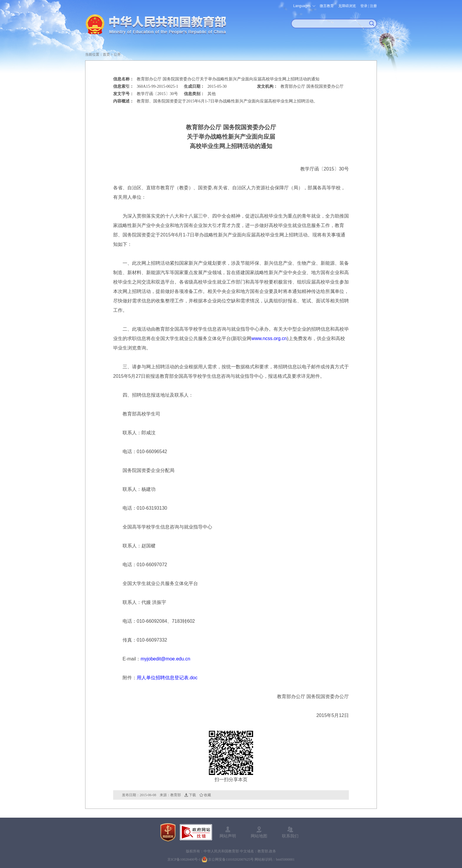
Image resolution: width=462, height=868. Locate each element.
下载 (192, 795)
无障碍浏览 (347, 6)
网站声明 (228, 836)
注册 (373, 6)
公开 (117, 54)
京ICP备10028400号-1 (184, 859)
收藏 (207, 795)
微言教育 (327, 6)
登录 (364, 6)
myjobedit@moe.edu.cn (165, 659)
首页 (106, 54)
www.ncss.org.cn (269, 338)
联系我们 (290, 836)
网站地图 (259, 836)
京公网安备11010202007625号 (231, 859)
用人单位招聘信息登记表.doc (167, 678)
